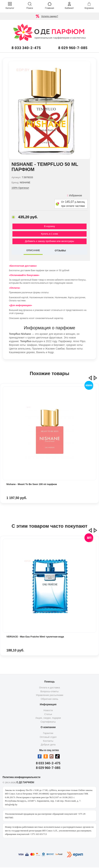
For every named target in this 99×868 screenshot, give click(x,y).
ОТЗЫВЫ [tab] (60, 251)
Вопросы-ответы (49, 691)
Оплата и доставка (50, 688)
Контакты (48, 741)
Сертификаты (48, 722)
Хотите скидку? (50, 16)
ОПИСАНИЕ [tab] (33, 250)
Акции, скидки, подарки (48, 718)
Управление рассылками (50, 695)
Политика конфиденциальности (21, 777)
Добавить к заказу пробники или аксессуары (49, 241)
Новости (48, 710)
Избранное (75, 195)
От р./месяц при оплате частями (73, 204)
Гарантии (48, 733)
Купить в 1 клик (49, 234)
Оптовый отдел (48, 737)
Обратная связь (50, 699)
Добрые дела (48, 745)
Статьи (48, 714)
